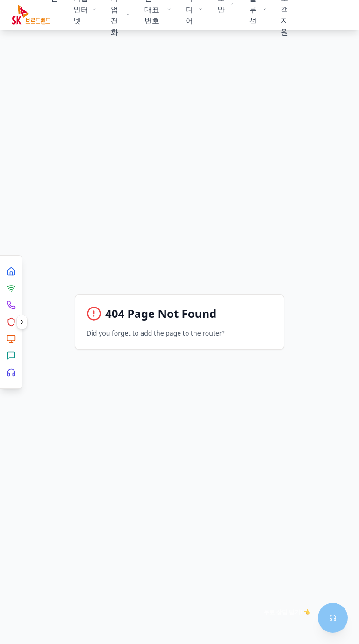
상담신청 (322, 15)
